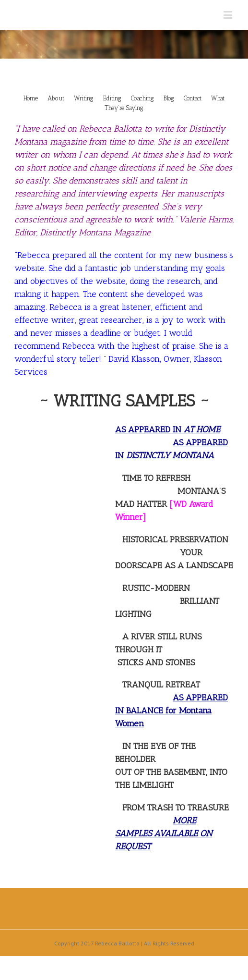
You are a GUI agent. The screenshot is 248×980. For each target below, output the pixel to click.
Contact (193, 98)
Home (31, 98)
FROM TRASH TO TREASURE (176, 808)
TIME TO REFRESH (156, 478)
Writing (84, 98)
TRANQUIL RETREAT (161, 685)
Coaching (142, 98)
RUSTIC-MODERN (156, 588)
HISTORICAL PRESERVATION (175, 539)
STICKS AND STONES (156, 662)
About (56, 98)
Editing (112, 98)
